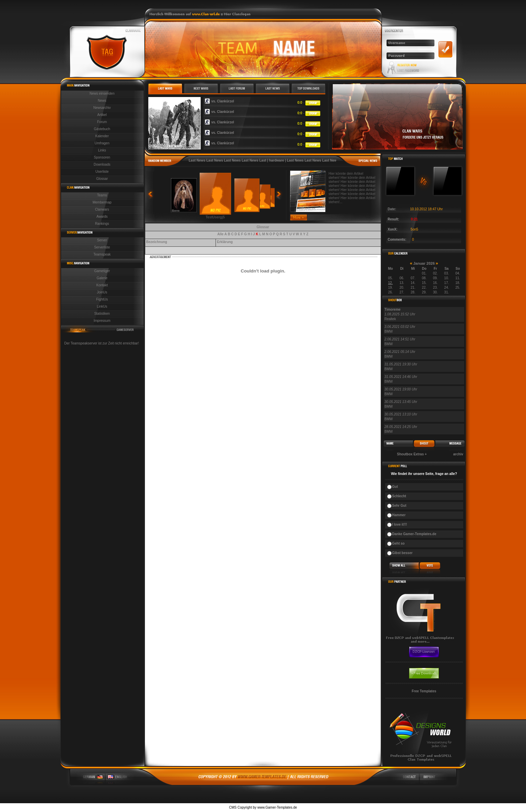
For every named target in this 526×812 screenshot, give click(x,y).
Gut (395, 487)
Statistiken (102, 314)
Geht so (398, 543)
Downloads (102, 164)
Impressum (102, 321)
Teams (102, 195)
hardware (276, 160)
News (102, 101)
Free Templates (424, 691)
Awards (102, 217)
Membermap (102, 202)
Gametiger (102, 271)
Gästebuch (102, 129)
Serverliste (102, 247)
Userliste (102, 172)
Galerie (102, 278)
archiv (458, 454)
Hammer (399, 515)
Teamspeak (102, 254)
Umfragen (102, 143)
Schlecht (399, 496)
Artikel (102, 115)
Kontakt (102, 285)
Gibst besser (403, 553)
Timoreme (393, 309)
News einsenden (102, 93)
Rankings (102, 224)
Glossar (102, 179)
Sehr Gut (399, 506)
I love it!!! (400, 524)
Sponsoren (102, 157)
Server (102, 240)
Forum (102, 122)
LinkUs (102, 306)
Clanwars (102, 209)
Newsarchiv (102, 108)
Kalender (102, 136)
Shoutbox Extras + (412, 454)
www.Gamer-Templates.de (277, 807)
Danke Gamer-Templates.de (414, 534)
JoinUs (102, 292)
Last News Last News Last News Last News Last (228, 160)
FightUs (102, 299)
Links (102, 150)
